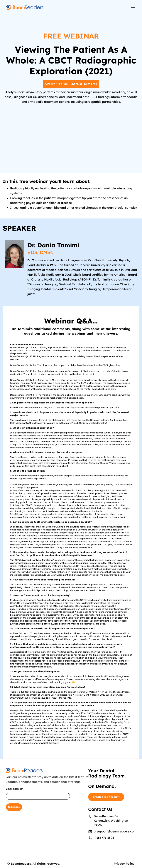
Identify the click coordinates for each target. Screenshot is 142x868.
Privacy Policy (124, 864)
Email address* (15, 789)
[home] (25, 7)
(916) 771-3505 (104, 838)
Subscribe (14, 807)
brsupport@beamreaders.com (115, 831)
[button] (132, 7)
